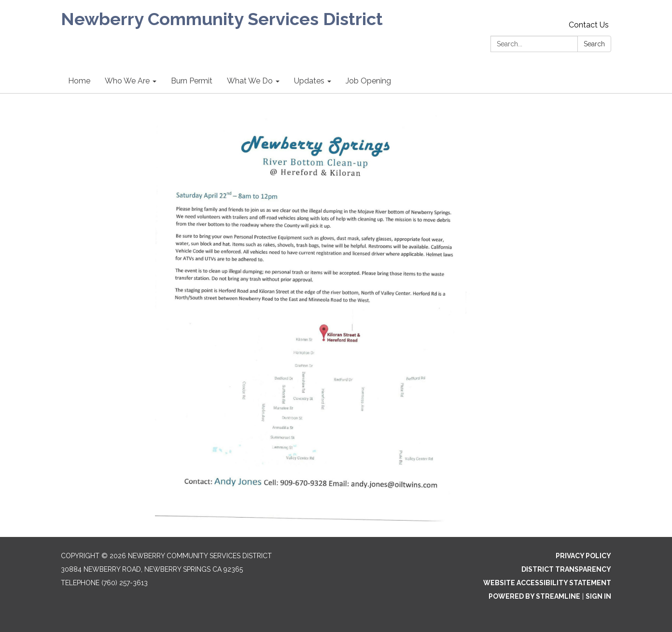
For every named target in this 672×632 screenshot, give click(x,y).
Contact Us (589, 25)
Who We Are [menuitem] (127, 81)
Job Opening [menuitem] (368, 81)
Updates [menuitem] (309, 81)
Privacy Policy (583, 556)
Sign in (598, 596)
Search (594, 44)
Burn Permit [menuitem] (192, 81)
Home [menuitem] (79, 81)
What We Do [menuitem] (250, 81)
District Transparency (566, 569)
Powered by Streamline (534, 596)
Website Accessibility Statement (547, 583)
